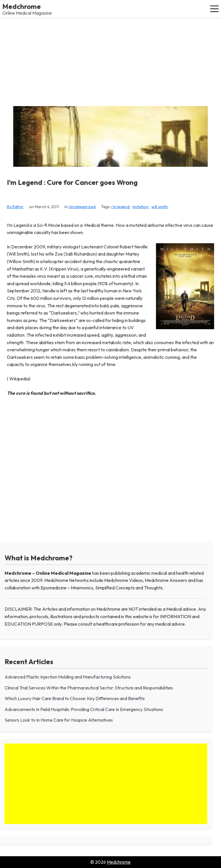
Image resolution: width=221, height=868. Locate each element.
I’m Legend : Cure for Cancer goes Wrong (72, 182)
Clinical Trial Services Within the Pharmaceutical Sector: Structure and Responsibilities (89, 688)
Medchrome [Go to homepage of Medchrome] (119, 862)
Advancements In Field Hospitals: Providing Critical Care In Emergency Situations (84, 709)
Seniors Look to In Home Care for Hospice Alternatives (59, 720)
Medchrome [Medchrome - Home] (22, 6)
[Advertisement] (110, 61)
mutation (140, 207)
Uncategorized (82, 207)
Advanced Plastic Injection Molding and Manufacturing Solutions (68, 677)
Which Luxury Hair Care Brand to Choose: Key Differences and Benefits (75, 698)
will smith (160, 207)
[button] (214, 9)
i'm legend (120, 207)
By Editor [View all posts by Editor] (15, 207)
